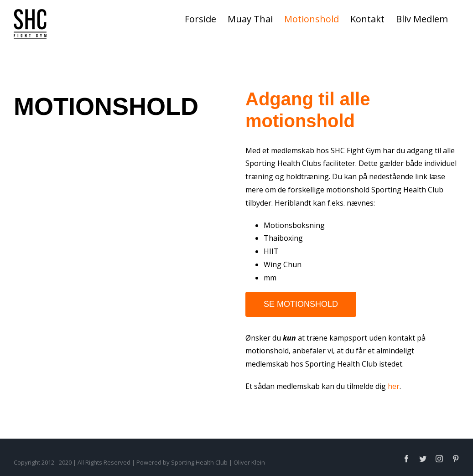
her (394, 386)
